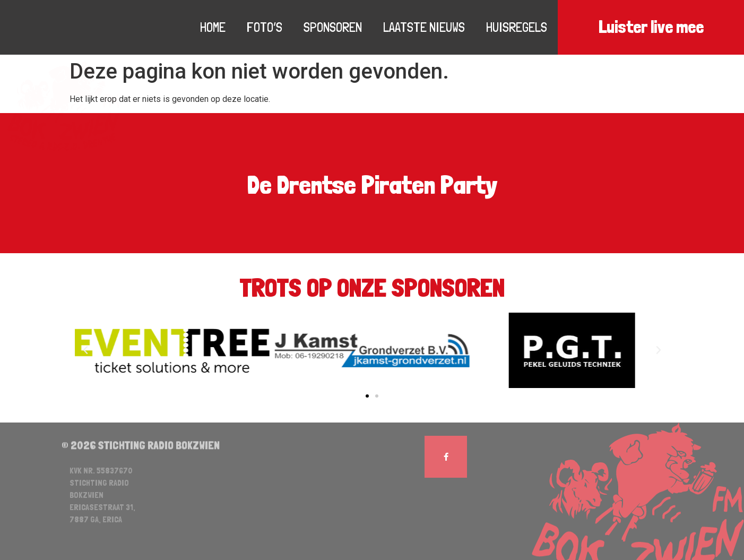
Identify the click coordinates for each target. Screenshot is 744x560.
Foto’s (265, 27)
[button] (367, 396)
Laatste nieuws (424, 27)
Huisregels (517, 27)
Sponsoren (333, 27)
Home (213, 27)
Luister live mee (651, 27)
